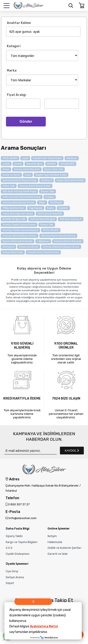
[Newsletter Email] (30, 451)
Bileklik (51, 164)
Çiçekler (63, 208)
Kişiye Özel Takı (54, 169)
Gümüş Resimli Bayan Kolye (20, 180)
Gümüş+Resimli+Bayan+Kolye (61, 247)
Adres (12, 479)
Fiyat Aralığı (16, 95)
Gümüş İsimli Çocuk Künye (18, 203)
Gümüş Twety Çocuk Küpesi (19, 225)
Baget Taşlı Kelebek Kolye (51, 175)
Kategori (14, 46)
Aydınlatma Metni (44, 626)
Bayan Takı (48, 191)
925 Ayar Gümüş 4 (71, 219)
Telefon (12, 498)
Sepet (10, 583)
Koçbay (50, 197)
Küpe (28, 175)
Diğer (42, 203)
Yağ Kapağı (36, 208)
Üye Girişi (12, 571)
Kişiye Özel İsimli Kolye (70, 180)
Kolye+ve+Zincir (29, 247)
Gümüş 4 (47, 180)
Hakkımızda (55, 542)
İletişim (52, 536)
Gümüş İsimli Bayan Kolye (35, 186)
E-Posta (13, 512)
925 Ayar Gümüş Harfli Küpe (19, 191)
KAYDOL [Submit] (72, 451)
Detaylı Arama (15, 577)
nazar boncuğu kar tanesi (18, 214)
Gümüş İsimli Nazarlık (27, 169)
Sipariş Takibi (14, 536)
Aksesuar (72, 158)
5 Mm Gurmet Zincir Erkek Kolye (22, 197)
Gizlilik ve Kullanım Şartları (64, 548)
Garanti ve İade (58, 554)
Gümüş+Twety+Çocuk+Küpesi (20, 230)
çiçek (25, 158)
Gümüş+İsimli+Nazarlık (68, 241)
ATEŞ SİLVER (10, 158)
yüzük (6, 164)
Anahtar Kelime (19, 23)
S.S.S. (9, 548)
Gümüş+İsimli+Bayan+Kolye (20, 236)
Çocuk (18, 164)
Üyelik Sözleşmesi (18, 554)
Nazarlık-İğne (34, 164)
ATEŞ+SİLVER (51, 230)
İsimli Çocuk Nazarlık (50, 214)
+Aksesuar (43, 241)
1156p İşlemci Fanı (13, 208)
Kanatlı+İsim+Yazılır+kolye (43, 252)
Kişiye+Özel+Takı (13, 252)
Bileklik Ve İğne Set (14, 219)
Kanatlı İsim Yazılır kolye (47, 158)
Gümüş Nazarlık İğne (43, 219)
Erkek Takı (9, 186)
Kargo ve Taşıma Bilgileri (22, 542)
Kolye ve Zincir (11, 175)
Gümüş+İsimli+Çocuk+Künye (58, 236)
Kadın (51, 208)
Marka (12, 71)
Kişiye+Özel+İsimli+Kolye (18, 241)
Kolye (6, 169)
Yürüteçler (56, 203)
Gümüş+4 (9, 247)
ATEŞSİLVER (67, 164)
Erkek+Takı (47, 225)
